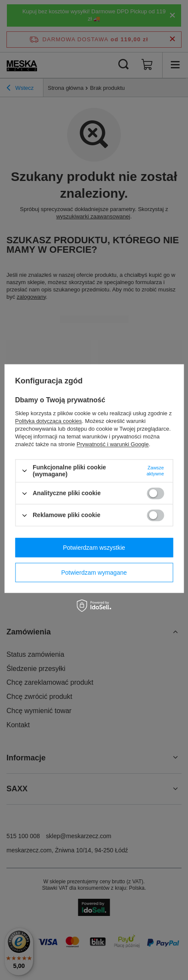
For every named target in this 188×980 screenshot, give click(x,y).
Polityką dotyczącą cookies (48, 421)
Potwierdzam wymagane (94, 573)
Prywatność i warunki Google (113, 444)
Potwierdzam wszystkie (94, 548)
